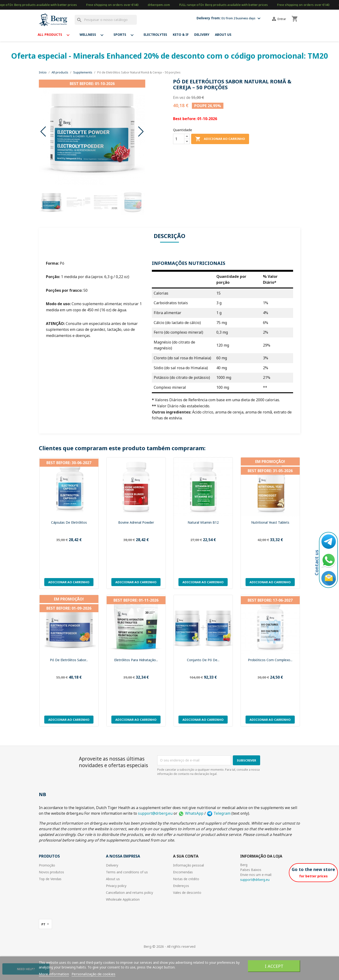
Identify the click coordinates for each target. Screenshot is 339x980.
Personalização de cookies (93, 974)
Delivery (202, 34)
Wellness (94, 35)
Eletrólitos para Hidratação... (136, 660)
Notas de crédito (186, 879)
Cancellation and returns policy (129, 893)
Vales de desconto (187, 893)
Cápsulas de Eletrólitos (69, 522)
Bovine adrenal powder (136, 522)
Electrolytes (155, 34)
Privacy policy (116, 886)
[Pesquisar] (106, 20)
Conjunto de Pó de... (203, 660)
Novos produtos (51, 872)
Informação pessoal (188, 865)
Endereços (181, 886)
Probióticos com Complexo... (270, 660)
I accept (274, 966)
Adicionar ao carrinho (220, 139)
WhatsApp (191, 813)
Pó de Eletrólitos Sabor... (69, 660)
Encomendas (183, 872)
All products (56, 35)
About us (223, 34)
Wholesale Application (123, 899)
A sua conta (186, 856)
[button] (141, 132)
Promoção (47, 865)
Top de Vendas (50, 879)
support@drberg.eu (155, 813)
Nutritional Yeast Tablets (270, 522)
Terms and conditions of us (127, 872)
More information (54, 974)
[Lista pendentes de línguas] (45, 924)
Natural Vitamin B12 (203, 522)
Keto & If (181, 34)
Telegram (219, 813)
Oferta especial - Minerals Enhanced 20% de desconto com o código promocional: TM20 (169, 56)
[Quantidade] (179, 139)
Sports (126, 35)
